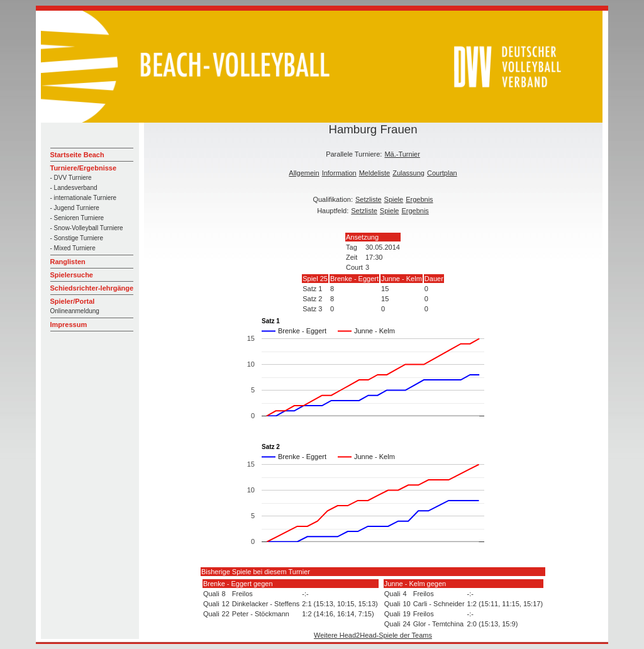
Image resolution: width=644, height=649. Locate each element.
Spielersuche (72, 275)
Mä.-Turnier (402, 154)
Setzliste (369, 199)
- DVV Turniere (71, 178)
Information (339, 173)
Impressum (69, 324)
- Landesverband (74, 188)
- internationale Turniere (84, 198)
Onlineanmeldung (75, 311)
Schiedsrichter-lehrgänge (92, 288)
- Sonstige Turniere (77, 238)
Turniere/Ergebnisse (84, 168)
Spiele (394, 199)
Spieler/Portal (73, 301)
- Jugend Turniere (75, 208)
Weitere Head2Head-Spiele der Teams (373, 635)
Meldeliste (375, 173)
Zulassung (408, 173)
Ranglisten (68, 262)
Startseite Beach (77, 155)
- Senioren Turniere (77, 218)
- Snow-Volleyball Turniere (87, 228)
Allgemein (304, 173)
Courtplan (442, 173)
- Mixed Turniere (73, 248)
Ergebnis (419, 199)
